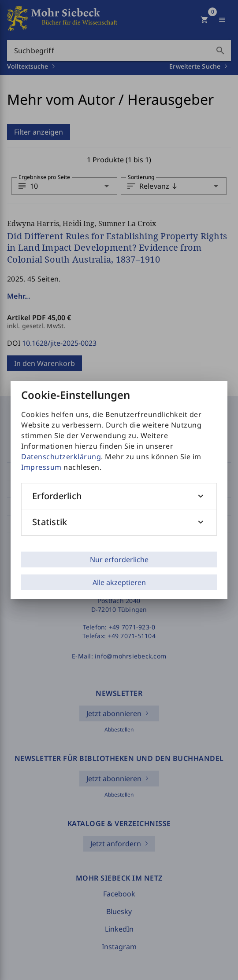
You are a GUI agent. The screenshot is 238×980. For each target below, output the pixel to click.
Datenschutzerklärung (61, 457)
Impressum (41, 467)
